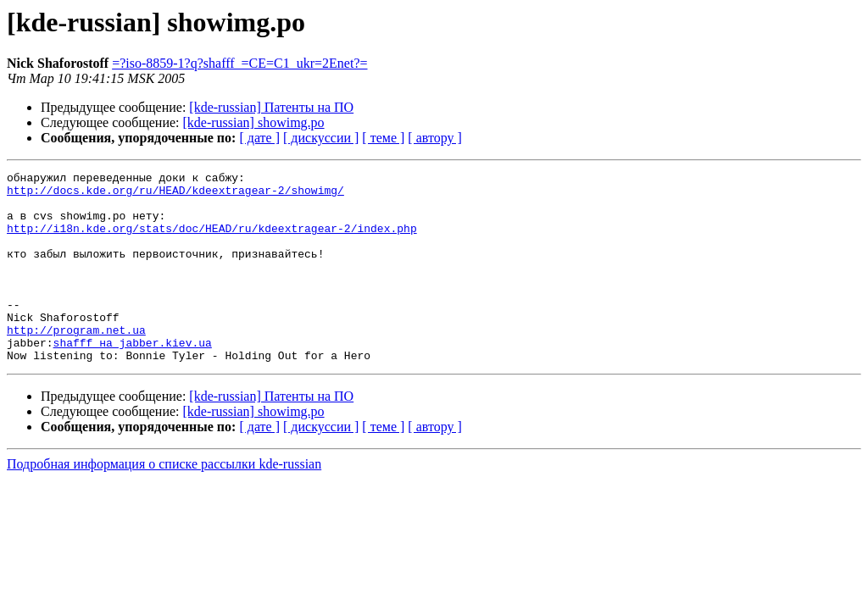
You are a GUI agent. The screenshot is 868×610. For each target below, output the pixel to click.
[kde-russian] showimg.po (254, 122)
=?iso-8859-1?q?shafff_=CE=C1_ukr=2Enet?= (239, 63)
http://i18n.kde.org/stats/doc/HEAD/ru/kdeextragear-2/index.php (212, 241)
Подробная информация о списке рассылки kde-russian (164, 502)
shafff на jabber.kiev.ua (133, 378)
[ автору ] (434, 138)
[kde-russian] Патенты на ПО (271, 107)
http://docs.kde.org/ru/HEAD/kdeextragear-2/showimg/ (175, 195)
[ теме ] (383, 138)
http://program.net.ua (76, 363)
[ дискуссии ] (321, 138)
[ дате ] (259, 138)
